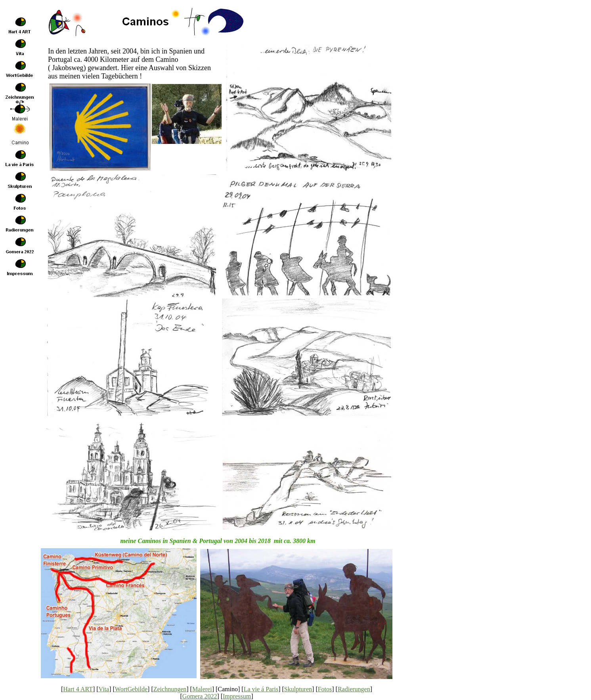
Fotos (325, 689)
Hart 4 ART (78, 689)
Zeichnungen (170, 689)
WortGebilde (131, 689)
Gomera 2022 (200, 696)
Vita (104, 689)
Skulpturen (298, 689)
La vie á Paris (261, 689)
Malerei (202, 689)
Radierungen (354, 689)
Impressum (237, 696)
